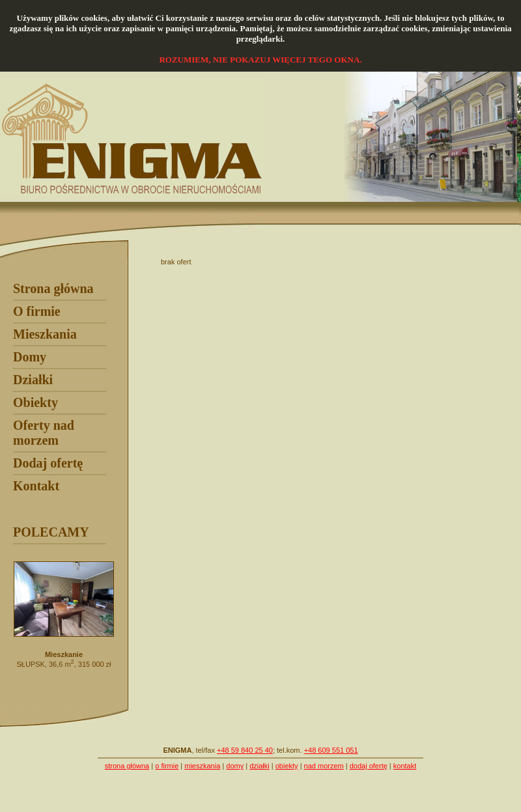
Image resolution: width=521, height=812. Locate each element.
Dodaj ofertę (48, 463)
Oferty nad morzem (44, 433)
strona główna (127, 766)
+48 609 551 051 (331, 750)
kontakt (405, 766)
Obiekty (35, 402)
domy (235, 766)
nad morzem (324, 766)
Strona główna (53, 288)
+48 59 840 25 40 (245, 750)
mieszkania (202, 766)
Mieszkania (45, 334)
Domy (30, 357)
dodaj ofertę (369, 766)
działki (260, 766)
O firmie (37, 311)
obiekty (287, 766)
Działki (33, 380)
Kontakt (36, 486)
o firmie (167, 766)
